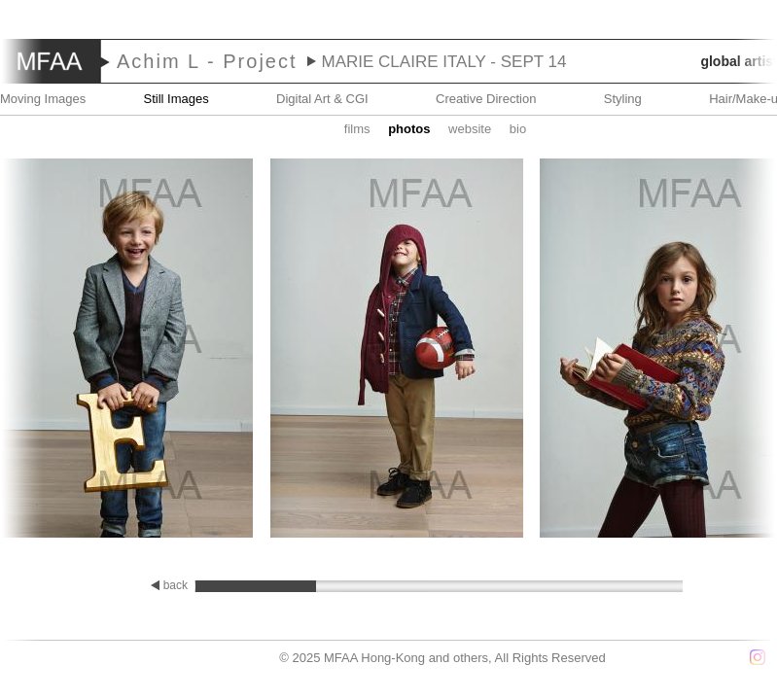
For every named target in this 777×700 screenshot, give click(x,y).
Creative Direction (486, 99)
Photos (409, 129)
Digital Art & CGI (322, 99)
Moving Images (43, 99)
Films (357, 129)
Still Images (177, 99)
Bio (518, 129)
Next (720, 350)
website (470, 129)
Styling (623, 99)
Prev (57, 350)
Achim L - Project (207, 61)
